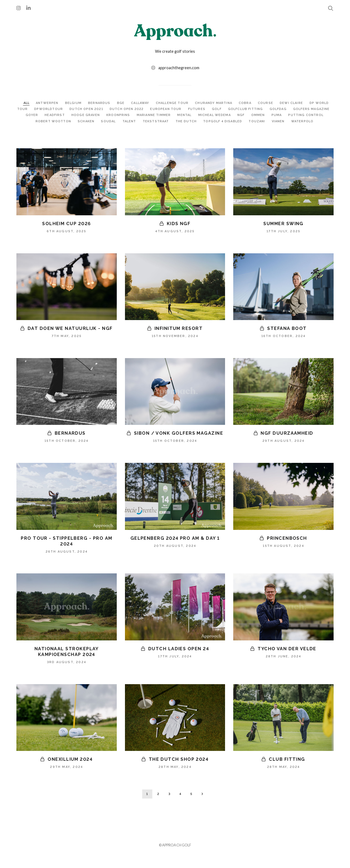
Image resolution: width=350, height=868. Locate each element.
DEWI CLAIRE (304, 103)
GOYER (71, 115)
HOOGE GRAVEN (127, 115)
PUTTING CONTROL (40, 121)
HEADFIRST (94, 115)
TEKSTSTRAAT (193, 121)
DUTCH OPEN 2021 (113, 109)
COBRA (256, 103)
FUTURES (228, 109)
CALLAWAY (147, 103)
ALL (28, 103)
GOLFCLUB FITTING (279, 109)
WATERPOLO (174, 127)
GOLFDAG (313, 109)
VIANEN (321, 121)
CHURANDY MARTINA (224, 103)
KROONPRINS (161, 115)
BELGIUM (78, 103)
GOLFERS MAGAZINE (39, 115)
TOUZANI (299, 121)
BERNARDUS (105, 103)
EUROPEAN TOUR (196, 109)
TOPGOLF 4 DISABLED (263, 121)
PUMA (325, 115)
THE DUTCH (224, 121)
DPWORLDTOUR (74, 109)
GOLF (249, 109)
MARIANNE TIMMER (198, 115)
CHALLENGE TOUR (180, 103)
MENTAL (230, 115)
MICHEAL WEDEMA (261, 115)
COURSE (277, 103)
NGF (288, 115)
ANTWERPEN (51, 103)
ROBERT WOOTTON (85, 121)
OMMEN (306, 115)
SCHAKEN (119, 121)
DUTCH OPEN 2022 (155, 109)
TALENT (164, 121)
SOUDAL (142, 121)
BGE (127, 103)
